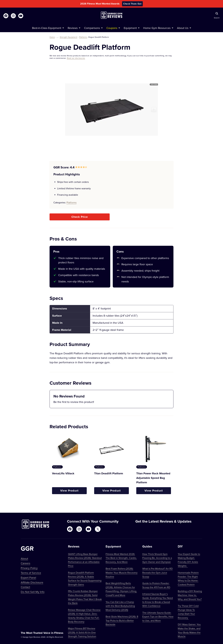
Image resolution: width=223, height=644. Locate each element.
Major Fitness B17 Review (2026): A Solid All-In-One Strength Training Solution (82, 632)
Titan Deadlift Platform (109, 473)
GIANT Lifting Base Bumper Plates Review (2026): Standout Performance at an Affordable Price (85, 560)
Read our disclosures (76, 58)
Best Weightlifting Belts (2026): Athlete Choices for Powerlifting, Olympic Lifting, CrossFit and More (121, 589)
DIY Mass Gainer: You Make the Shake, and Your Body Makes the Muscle (189, 630)
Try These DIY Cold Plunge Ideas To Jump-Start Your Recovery (188, 612)
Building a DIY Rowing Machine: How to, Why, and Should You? (190, 595)
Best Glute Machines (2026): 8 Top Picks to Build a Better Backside (122, 620)
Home (52, 37)
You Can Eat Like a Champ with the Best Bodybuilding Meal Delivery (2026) (120, 606)
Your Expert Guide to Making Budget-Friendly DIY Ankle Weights (189, 560)
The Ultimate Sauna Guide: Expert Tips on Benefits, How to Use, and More (158, 617)
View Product (69, 491)
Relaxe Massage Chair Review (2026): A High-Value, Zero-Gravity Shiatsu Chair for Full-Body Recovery (84, 616)
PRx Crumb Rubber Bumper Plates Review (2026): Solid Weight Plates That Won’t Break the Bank (85, 597)
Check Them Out (132, 4)
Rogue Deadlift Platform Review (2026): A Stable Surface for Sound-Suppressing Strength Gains (85, 579)
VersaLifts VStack (63, 473)
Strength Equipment (69, 37)
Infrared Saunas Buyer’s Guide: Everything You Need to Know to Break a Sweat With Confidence (158, 600)
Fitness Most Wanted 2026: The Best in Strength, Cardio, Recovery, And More (121, 558)
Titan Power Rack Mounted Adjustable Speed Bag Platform (153, 478)
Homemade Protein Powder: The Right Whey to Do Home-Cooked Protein (188, 579)
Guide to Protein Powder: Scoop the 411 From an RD (156, 585)
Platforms (83, 37)
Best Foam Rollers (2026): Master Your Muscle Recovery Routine (122, 572)
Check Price (80, 217)
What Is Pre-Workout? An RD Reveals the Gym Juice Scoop (157, 572)
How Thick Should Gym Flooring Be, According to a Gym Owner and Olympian (157, 558)
